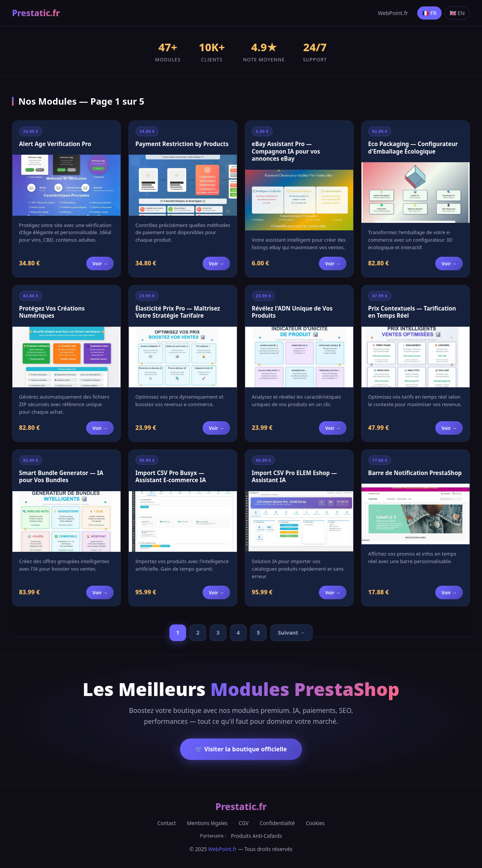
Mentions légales (207, 823)
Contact (167, 823)
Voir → (100, 263)
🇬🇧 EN (457, 13)
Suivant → (291, 633)
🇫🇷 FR (429, 13)
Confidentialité (277, 823)
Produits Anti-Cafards (256, 836)
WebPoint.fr (393, 13)
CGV (244, 823)
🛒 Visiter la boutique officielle (241, 749)
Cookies (315, 823)
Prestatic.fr (36, 13)
